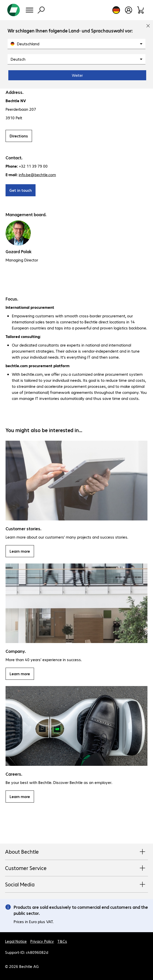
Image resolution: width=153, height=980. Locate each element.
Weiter (77, 75)
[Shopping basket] (141, 10)
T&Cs (62, 941)
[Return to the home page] (14, 10)
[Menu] (29, 10)
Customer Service (76, 868)
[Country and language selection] (116, 10)
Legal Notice (16, 941)
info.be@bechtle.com (37, 175)
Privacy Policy (42, 941)
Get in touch (21, 190)
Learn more (20, 551)
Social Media (76, 885)
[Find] (41, 10)
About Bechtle (76, 852)
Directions (19, 136)
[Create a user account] (129, 10)
